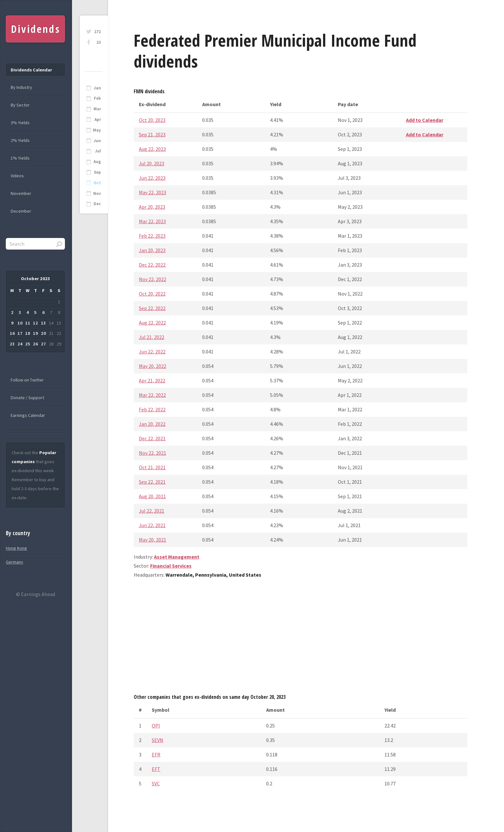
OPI (156, 726)
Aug (97, 162)
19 (35, 333)
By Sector (20, 105)
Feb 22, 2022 (152, 409)
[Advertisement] (301, 638)
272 (98, 32)
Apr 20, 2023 (152, 207)
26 (35, 344)
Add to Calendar (425, 120)
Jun (97, 141)
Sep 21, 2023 (152, 134)
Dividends (36, 29)
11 (28, 323)
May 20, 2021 (153, 540)
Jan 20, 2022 (152, 424)
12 (35, 323)
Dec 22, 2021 (152, 438)
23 (99, 42)
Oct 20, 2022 (152, 294)
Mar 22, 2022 (152, 395)
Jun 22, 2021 (152, 525)
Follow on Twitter (27, 380)
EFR (156, 754)
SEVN (157, 740)
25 (28, 344)
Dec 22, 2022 (152, 265)
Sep (97, 172)
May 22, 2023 (153, 192)
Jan (97, 88)
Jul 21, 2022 (152, 337)
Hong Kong (16, 548)
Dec (97, 204)
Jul (98, 151)
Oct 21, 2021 (152, 467)
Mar (97, 109)
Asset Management (177, 557)
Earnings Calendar (28, 415)
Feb (97, 98)
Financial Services (171, 566)
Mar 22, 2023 (152, 221)
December (21, 211)
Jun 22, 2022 (152, 352)
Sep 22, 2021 (152, 482)
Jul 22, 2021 (152, 511)
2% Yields (20, 140)
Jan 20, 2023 (152, 250)
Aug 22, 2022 (152, 323)
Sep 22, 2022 (152, 308)
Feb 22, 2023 (152, 236)
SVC (156, 783)
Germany (14, 562)
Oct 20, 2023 (152, 120)
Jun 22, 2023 (152, 178)
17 (20, 333)
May (97, 130)
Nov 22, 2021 (153, 453)
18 (28, 333)
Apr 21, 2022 (152, 380)
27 (43, 344)
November (21, 193)
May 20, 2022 (153, 366)
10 (20, 323)
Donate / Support (27, 398)
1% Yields (20, 158)
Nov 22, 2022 (153, 279)
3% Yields (20, 123)
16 (12, 333)
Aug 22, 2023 (152, 149)
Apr (98, 119)
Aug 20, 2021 (152, 496)
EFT (156, 769)
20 (43, 333)
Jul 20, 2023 (152, 163)
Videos (17, 176)
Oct (97, 183)
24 (20, 344)
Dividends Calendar (31, 70)
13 (43, 323)
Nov (97, 193)
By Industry (21, 87)
